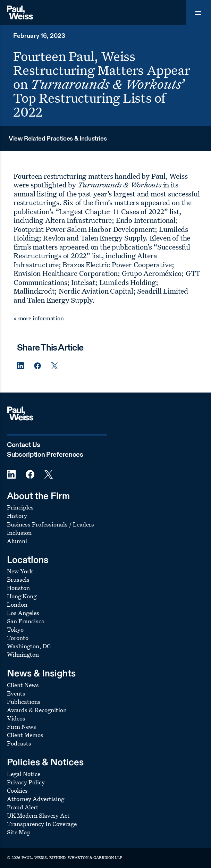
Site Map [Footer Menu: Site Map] (19, 832)
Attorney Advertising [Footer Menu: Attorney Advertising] (36, 799)
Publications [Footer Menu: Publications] (24, 702)
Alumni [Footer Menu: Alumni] (17, 541)
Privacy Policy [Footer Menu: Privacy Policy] (26, 782)
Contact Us (24, 445)
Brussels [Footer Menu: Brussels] (18, 579)
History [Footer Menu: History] (17, 516)
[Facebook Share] (37, 366)
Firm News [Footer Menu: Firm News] (22, 727)
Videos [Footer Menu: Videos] (16, 718)
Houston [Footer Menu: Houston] (18, 588)
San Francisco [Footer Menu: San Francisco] (26, 621)
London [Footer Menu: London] (17, 604)
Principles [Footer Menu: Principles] (20, 507)
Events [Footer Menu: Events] (16, 693)
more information (41, 318)
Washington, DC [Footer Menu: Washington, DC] (29, 646)
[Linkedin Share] (20, 366)
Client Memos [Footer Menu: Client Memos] (25, 735)
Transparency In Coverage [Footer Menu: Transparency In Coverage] (42, 824)
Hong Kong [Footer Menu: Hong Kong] (22, 596)
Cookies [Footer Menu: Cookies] (17, 790)
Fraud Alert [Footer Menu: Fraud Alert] (23, 807)
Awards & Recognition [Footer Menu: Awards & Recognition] (37, 710)
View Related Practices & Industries (58, 139)
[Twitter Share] (54, 366)
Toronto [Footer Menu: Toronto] (18, 638)
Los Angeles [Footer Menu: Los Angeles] (23, 613)
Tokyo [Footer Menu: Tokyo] (15, 629)
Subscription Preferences (45, 455)
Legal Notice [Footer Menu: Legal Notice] (24, 774)
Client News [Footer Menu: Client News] (23, 685)
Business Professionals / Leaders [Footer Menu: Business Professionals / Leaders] (50, 524)
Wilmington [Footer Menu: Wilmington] (23, 654)
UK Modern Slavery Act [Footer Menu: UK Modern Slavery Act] (38, 815)
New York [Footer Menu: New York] (20, 571)
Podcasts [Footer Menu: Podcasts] (19, 743)
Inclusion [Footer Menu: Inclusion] (19, 533)
